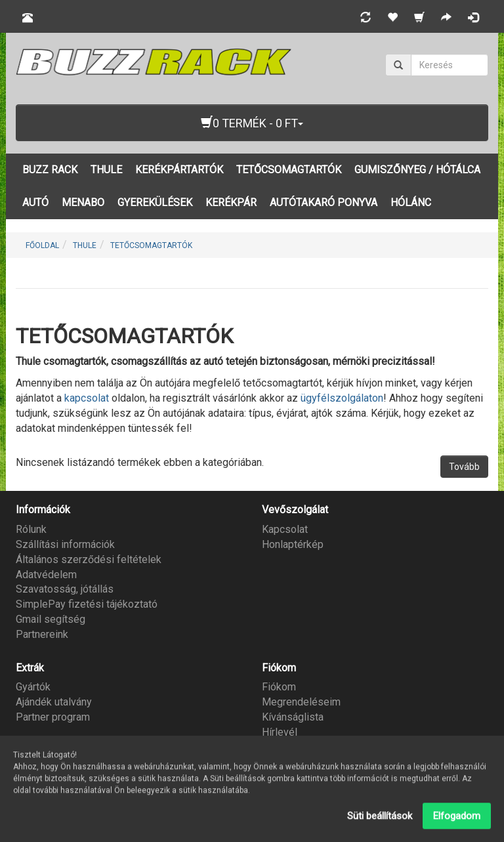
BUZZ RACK (50, 170)
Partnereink (42, 634)
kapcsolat (88, 398)
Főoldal (42, 245)
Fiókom (279, 687)
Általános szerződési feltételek (89, 559)
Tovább (464, 467)
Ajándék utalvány (54, 702)
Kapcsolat (285, 529)
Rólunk (31, 529)
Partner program (53, 717)
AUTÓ (35, 202)
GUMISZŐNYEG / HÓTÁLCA (417, 170)
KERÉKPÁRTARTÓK (179, 170)
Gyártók (33, 687)
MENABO (83, 202)
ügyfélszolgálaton (342, 398)
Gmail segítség (51, 619)
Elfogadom (457, 819)
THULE (106, 170)
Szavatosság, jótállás (65, 589)
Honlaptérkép (293, 544)
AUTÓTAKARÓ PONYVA (324, 202)
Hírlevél (280, 732)
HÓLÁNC (411, 202)
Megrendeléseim (301, 702)
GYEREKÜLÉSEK (155, 202)
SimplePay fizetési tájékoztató (87, 604)
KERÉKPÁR (231, 202)
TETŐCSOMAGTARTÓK (289, 170)
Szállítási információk (65, 544)
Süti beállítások (380, 819)
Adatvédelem (46, 575)
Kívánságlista (293, 717)
